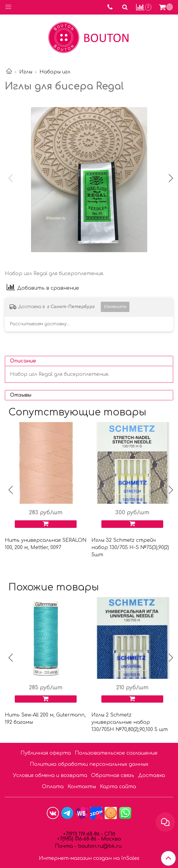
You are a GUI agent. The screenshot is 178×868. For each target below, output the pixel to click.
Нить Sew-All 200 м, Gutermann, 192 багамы (45, 719)
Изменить (115, 307)
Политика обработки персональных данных (89, 764)
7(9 (63, 839)
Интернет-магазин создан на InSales (89, 858)
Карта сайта (118, 787)
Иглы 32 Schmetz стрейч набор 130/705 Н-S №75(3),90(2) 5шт (130, 548)
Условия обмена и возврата (50, 775)
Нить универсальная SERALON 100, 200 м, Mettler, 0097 (46, 544)
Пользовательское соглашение (116, 753)
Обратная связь (113, 775)
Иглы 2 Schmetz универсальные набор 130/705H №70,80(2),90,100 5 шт (130, 722)
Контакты (82, 787)
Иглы (26, 72)
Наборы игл (55, 72)
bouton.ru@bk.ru (99, 846)
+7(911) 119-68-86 (82, 834)
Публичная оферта (46, 753)
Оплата (53, 787)
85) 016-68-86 (81, 839)
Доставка (152, 775)
